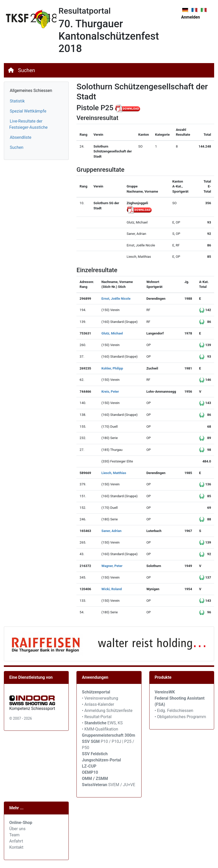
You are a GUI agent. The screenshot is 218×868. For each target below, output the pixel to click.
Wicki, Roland (112, 589)
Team (14, 835)
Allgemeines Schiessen (31, 91)
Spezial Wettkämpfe (28, 111)
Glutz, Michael (112, 333)
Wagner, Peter (112, 566)
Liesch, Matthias (114, 473)
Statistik (17, 101)
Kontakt (16, 847)
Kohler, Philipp (112, 368)
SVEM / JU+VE (122, 785)
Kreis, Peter (110, 392)
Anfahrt (16, 841)
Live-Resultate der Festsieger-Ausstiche (28, 124)
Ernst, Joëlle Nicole (116, 299)
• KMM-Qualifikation (100, 729)
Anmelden (191, 17)
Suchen (27, 70)
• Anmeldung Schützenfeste (107, 711)
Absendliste (21, 137)
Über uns (17, 829)
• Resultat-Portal (97, 717)
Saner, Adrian (111, 531)
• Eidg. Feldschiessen (174, 711)
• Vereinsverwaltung (100, 698)
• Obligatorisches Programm (180, 717)
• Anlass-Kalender (98, 704)
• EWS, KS (102, 723)
